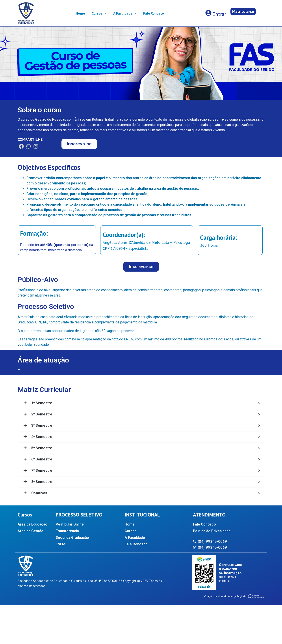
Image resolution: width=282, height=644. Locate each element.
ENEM (60, 544)
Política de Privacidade (212, 531)
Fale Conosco (154, 13)
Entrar (219, 14)
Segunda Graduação (72, 538)
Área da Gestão (31, 531)
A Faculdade (125, 13)
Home (80, 13)
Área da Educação (32, 524)
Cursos (99, 13)
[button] (243, 11)
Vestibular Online (70, 524)
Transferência (67, 531)
